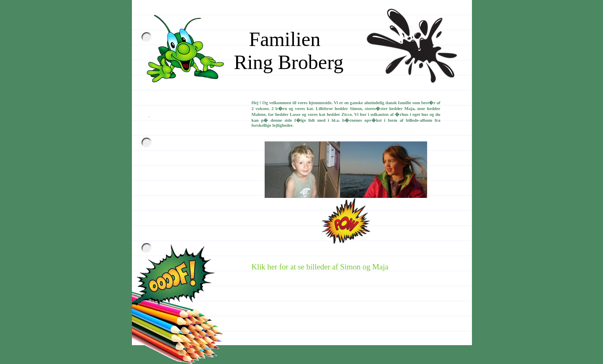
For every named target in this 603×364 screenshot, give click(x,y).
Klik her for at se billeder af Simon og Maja (320, 267)
